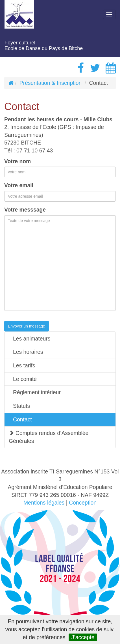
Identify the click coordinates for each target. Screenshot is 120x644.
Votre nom (18, 161)
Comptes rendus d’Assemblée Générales (49, 437)
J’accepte (83, 637)
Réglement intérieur (37, 392)
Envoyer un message (27, 326)
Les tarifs (24, 365)
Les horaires (28, 352)
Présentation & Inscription (51, 83)
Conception (83, 503)
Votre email (19, 185)
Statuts (21, 406)
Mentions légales (44, 503)
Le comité (25, 379)
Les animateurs (32, 339)
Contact (22, 419)
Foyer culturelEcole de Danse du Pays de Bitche (44, 46)
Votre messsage (25, 210)
